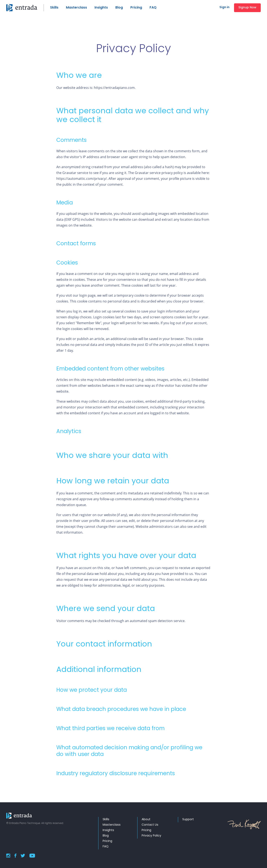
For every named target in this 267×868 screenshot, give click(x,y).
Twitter (23, 856)
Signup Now (247, 8)
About (146, 819)
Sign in (224, 7)
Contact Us (150, 825)
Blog (119, 8)
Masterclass (76, 8)
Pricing (136, 8)
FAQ (153, 8)
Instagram (8, 856)
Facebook (15, 856)
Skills (54, 8)
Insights (101, 8)
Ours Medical (25, 8)
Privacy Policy (151, 836)
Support (188, 819)
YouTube (32, 856)
